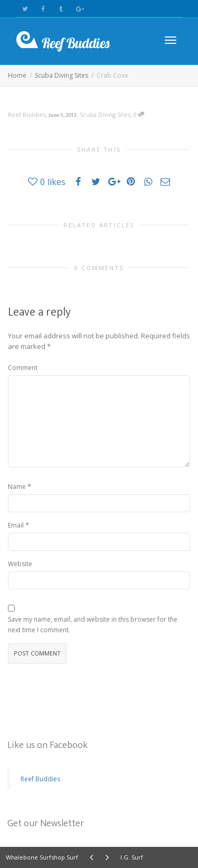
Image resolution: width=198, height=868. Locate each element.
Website (20, 564)
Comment (23, 368)
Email (16, 525)
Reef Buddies (40, 779)
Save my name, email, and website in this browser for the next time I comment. (93, 625)
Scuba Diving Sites (105, 114)
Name (17, 487)
